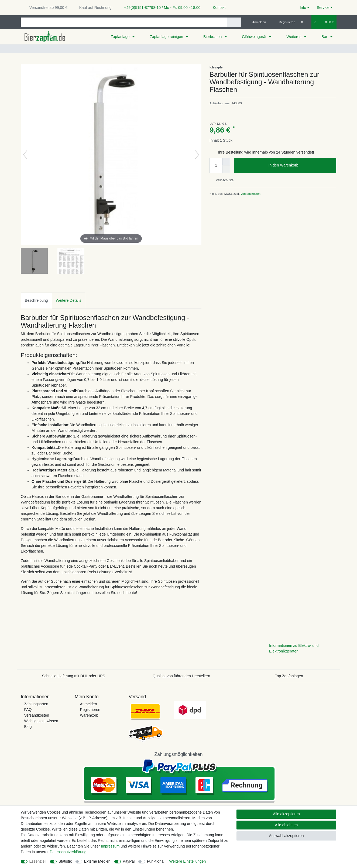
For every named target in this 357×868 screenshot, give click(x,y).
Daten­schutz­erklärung (68, 852)
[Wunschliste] (305, 22)
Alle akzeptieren (286, 814)
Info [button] (303, 8)
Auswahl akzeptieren (286, 836)
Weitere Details (69, 300)
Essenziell (38, 861)
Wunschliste (223, 180)
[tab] (36, 301)
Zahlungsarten (36, 704)
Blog (28, 727)
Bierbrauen (213, 37)
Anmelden (88, 704)
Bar (325, 37)
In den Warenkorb (300, 165)
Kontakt (217, 8)
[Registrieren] (284, 22)
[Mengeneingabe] (216, 165)
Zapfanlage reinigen (167, 37)
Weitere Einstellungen (187, 861)
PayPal (129, 861)
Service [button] (323, 8)
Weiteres (294, 37)
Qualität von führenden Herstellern (181, 676)
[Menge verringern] (226, 169)
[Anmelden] (257, 22)
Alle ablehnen (286, 825)
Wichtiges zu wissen (41, 721)
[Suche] (234, 22)
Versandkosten (250, 194)
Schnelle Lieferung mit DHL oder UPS (73, 676)
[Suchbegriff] (124, 22)
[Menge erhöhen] (226, 162)
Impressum (110, 846)
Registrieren (90, 710)
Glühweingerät (255, 37)
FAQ (28, 710)
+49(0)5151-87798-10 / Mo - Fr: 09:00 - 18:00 (160, 8)
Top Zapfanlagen (289, 676)
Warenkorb (89, 715)
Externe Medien (97, 861)
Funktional (156, 861)
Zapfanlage (121, 37)
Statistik (65, 861)
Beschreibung (36, 300)
